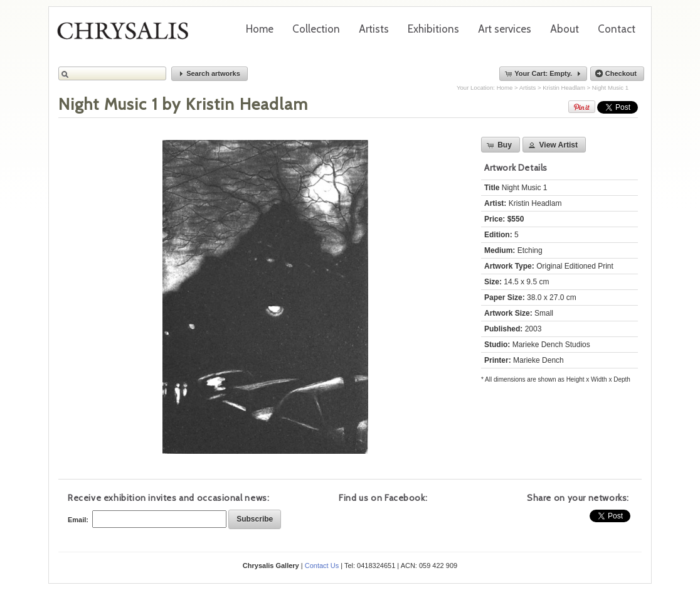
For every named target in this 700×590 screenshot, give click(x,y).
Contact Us (322, 566)
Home (260, 29)
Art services (505, 29)
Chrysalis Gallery (127, 35)
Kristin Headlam (564, 88)
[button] (209, 74)
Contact (617, 29)
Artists (374, 29)
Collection (316, 29)
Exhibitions (433, 29)
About (565, 29)
